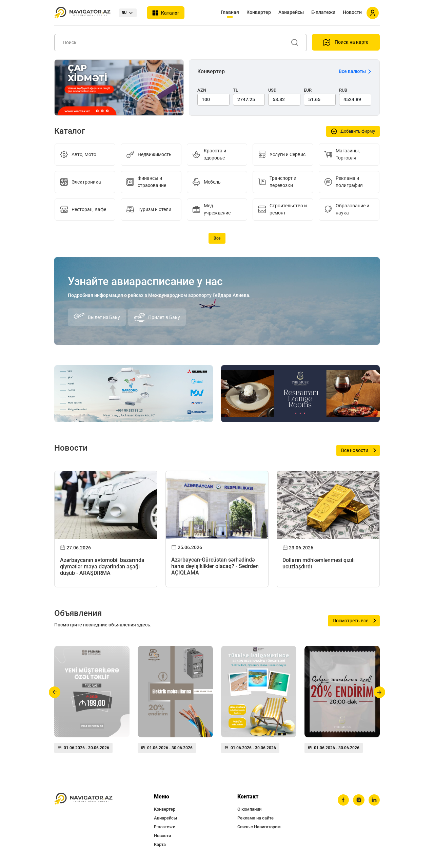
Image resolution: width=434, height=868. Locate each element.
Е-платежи (323, 12)
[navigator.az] (83, 799)
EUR (308, 90)
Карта (160, 844)
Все (217, 238)
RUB (343, 90)
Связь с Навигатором (259, 827)
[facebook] (343, 800)
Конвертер (259, 12)
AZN (202, 90)
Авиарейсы (291, 12)
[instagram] (358, 800)
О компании (249, 809)
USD (272, 90)
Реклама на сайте (255, 818)
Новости (352, 12)
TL (235, 90)
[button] (55, 692)
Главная (230, 12)
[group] (92, 702)
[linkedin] (374, 800)
